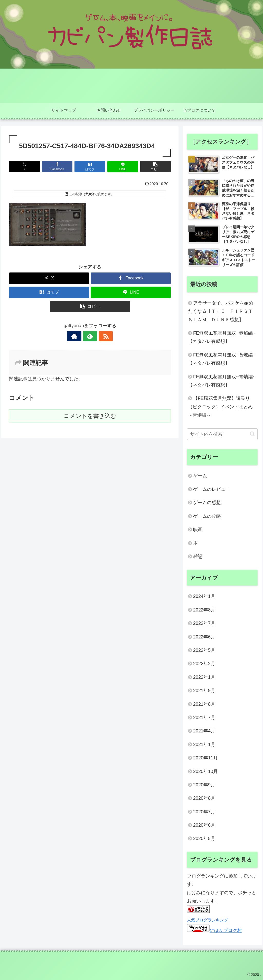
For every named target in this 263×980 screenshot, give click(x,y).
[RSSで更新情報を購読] (102, 336)
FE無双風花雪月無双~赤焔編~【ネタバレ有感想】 (222, 337)
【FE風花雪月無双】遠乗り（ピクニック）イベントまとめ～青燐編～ (220, 407)
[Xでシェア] (24, 167)
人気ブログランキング (208, 920)
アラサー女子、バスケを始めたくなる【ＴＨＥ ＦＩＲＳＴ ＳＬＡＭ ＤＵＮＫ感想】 (223, 311)
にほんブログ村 (214, 930)
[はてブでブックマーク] (90, 167)
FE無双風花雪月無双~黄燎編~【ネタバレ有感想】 (222, 359)
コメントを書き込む (90, 416)
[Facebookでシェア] (57, 167)
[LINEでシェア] (123, 167)
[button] (156, 167)
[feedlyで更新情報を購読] (90, 336)
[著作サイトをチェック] (78, 336)
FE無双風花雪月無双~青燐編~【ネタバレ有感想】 (222, 381)
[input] (222, 434)
